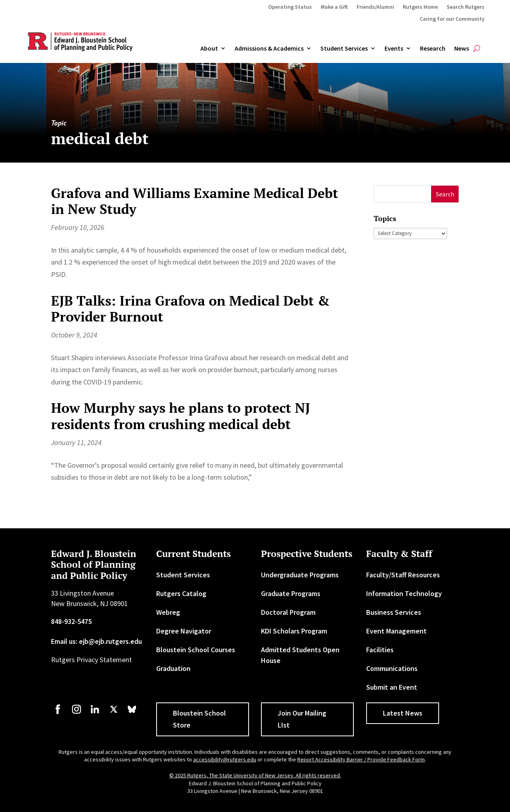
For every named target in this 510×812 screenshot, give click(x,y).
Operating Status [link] (290, 7)
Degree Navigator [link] (184, 631)
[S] (403, 194)
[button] (445, 194)
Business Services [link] (394, 612)
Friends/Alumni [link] (375, 7)
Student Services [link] (344, 49)
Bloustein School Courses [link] (196, 650)
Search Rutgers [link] (466, 7)
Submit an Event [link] (392, 687)
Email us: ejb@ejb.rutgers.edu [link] (96, 641)
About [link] (209, 49)
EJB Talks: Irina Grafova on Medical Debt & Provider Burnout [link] (190, 309)
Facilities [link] (380, 650)
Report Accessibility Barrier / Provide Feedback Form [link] (361, 759)
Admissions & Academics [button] (269, 49)
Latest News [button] (403, 713)
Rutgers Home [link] (420, 7)
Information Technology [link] (404, 593)
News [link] (462, 49)
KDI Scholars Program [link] (294, 631)
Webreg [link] (168, 612)
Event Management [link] (396, 631)
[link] (58, 713)
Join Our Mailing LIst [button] (302, 719)
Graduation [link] (173, 668)
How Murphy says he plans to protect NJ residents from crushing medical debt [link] (180, 416)
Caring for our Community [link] (452, 19)
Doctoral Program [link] (288, 612)
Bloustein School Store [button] (199, 719)
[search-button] (477, 49)
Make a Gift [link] (334, 7)
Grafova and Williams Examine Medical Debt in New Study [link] (195, 201)
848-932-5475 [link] (71, 621)
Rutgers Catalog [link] (181, 593)
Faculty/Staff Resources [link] (403, 575)
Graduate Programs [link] (291, 593)
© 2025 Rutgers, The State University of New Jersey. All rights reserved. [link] (255, 775)
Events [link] (394, 49)
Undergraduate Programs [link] (300, 575)
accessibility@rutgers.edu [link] (225, 759)
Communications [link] (392, 668)
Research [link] (433, 49)
